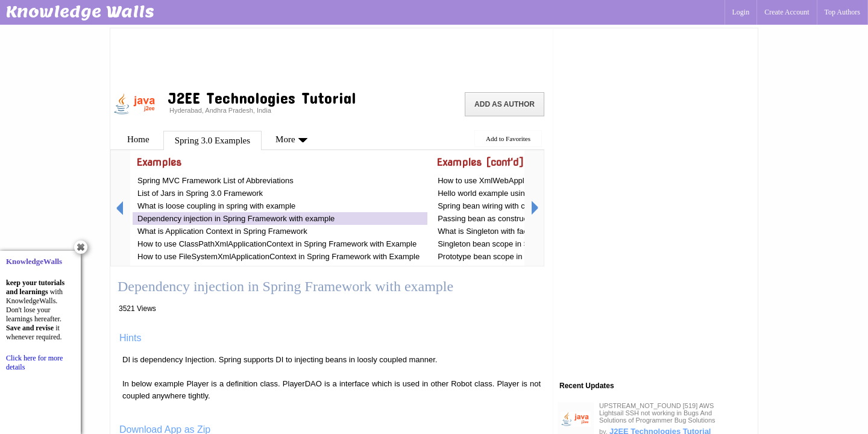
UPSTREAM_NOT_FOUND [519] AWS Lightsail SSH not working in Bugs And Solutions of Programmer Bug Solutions (657, 413)
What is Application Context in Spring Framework (222, 231)
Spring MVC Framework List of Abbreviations (215, 181)
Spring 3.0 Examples (212, 140)
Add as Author (505, 104)
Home (138, 139)
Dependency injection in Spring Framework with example (236, 219)
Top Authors (843, 12)
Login (741, 12)
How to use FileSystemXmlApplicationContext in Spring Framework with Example (278, 256)
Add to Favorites (508, 139)
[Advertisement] (332, 57)
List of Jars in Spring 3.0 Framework (200, 193)
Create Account (787, 12)
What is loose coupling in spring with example (216, 206)
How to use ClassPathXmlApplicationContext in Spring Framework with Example (277, 244)
